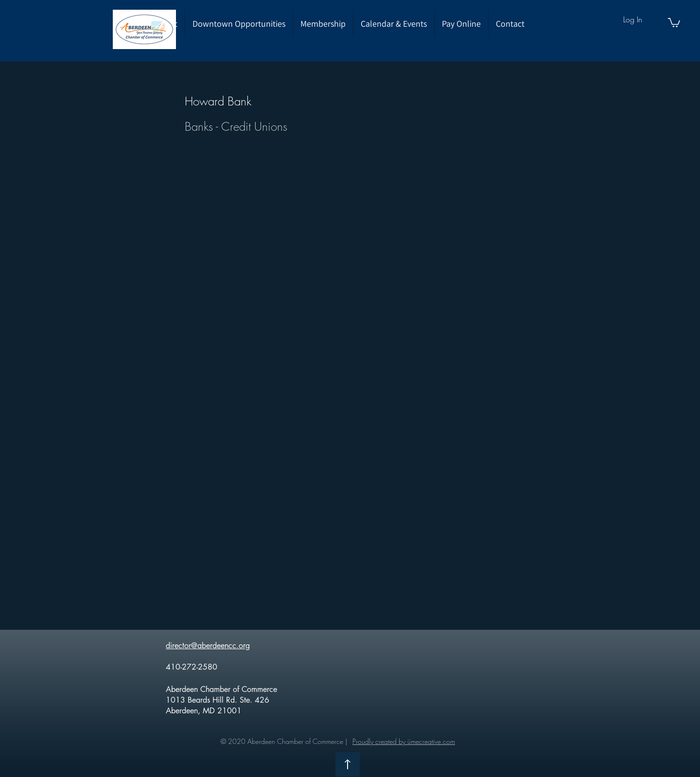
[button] (674, 22)
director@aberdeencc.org (208, 646)
